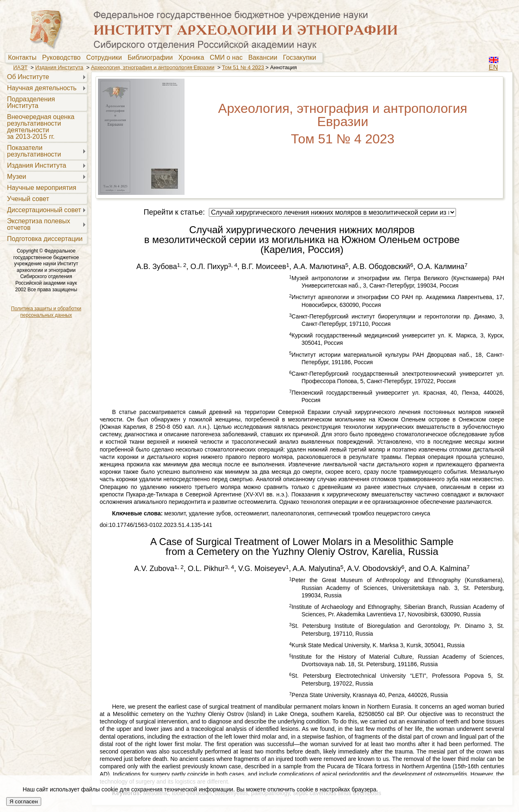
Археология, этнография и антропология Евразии (153, 67)
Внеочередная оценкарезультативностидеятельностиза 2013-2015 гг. (41, 127)
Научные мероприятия (42, 188)
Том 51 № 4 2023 (243, 67)
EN (493, 67)
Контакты (24, 58)
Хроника (193, 58)
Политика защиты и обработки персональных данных (46, 312)
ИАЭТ (20, 67)
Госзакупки (301, 58)
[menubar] (164, 58)
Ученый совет (28, 199)
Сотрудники (106, 58)
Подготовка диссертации (45, 239)
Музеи (17, 177)
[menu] (46, 157)
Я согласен (24, 801)
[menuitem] (24, 58)
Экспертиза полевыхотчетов (39, 224)
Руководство (63, 58)
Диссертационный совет (44, 210)
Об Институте (28, 77)
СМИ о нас (228, 58)
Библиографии (152, 58)
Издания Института (59, 67)
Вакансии (265, 58)
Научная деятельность (42, 88)
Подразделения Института (31, 102)
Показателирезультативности (34, 151)
